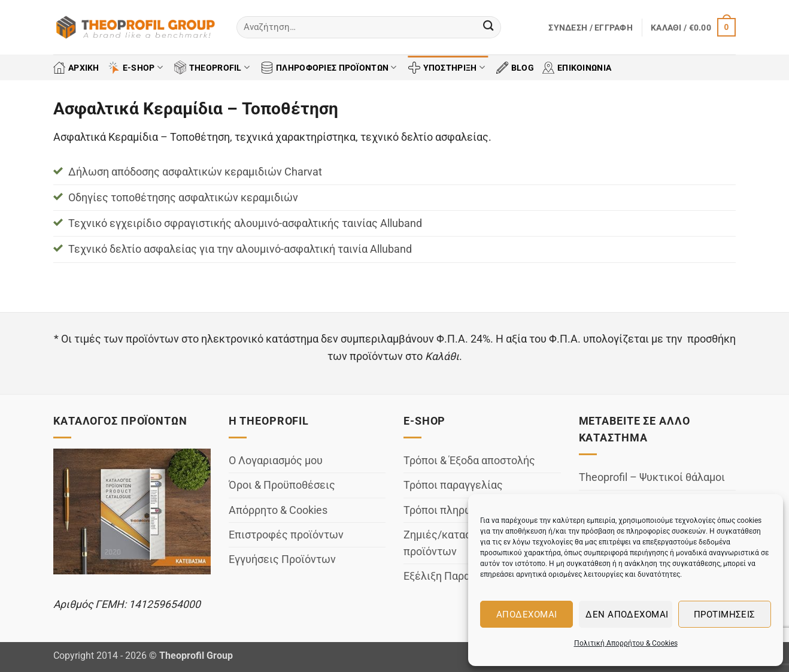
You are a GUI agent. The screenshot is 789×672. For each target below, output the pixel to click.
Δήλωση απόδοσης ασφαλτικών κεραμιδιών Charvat (195, 172)
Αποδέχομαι (527, 615)
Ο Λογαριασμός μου (276, 461)
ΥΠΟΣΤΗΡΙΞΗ (447, 68)
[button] (591, 28)
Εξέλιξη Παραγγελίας (456, 576)
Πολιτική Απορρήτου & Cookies (626, 643)
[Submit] (488, 27)
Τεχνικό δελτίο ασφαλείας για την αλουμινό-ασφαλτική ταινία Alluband (240, 249)
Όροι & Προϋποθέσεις (282, 485)
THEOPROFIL (212, 67)
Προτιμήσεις (725, 615)
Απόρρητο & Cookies (278, 510)
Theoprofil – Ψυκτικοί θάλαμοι (652, 477)
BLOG (515, 68)
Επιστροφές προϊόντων (286, 535)
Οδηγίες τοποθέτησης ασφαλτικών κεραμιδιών (183, 198)
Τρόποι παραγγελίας (453, 485)
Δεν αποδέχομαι (627, 615)
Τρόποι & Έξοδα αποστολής (469, 461)
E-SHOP (135, 68)
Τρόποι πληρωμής (447, 510)
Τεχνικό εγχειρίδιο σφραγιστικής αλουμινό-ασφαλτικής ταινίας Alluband (245, 223)
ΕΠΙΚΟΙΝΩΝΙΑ (577, 68)
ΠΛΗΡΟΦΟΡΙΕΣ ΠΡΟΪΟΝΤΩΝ (329, 68)
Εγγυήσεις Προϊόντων (282, 559)
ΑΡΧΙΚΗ (76, 68)
